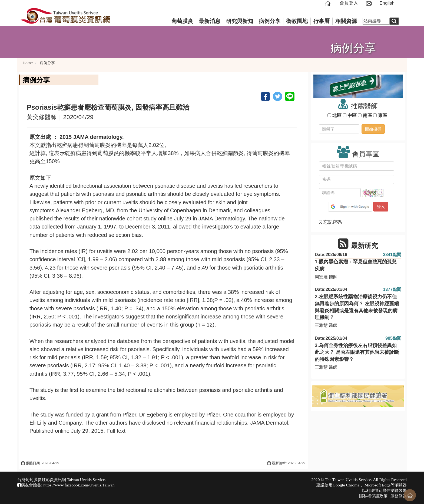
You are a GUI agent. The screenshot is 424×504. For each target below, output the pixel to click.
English (387, 3)
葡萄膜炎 (182, 21)
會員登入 (349, 3)
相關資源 (346, 21)
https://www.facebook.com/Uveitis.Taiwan (79, 485)
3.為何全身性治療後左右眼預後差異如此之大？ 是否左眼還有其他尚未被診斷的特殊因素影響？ (357, 352)
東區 (382, 115)
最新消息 (210, 21)
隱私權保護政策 (373, 496)
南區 (367, 115)
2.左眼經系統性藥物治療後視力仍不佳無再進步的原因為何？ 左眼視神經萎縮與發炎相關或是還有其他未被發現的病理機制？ (357, 307)
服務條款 (399, 496)
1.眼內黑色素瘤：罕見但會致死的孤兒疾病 (356, 265)
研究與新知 (240, 21)
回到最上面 (410, 495)
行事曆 (322, 21)
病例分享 (270, 21)
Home (28, 63)
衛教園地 (297, 21)
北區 (337, 115)
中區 (352, 115)
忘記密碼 (330, 222)
